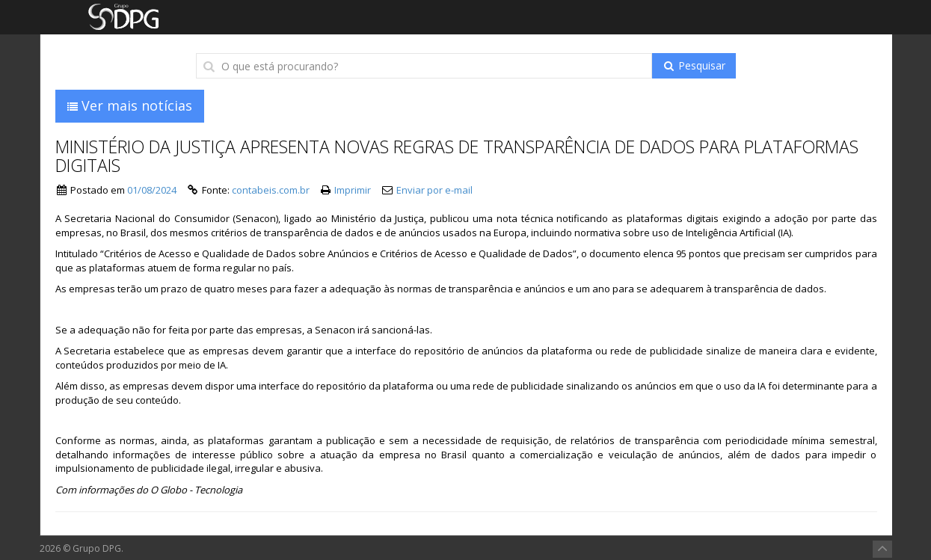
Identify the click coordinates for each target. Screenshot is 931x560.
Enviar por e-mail (434, 190)
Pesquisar (694, 65)
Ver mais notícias (130, 105)
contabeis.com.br (271, 190)
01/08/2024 (152, 190)
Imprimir (353, 190)
